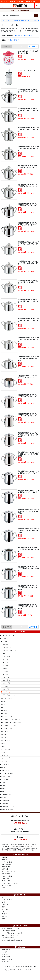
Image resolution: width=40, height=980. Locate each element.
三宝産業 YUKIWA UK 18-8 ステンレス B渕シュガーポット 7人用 (28, 148)
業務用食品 (5, 869)
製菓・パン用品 (6, 864)
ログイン (4, 1)
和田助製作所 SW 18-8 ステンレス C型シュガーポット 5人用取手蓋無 (28, 435)
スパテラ (4, 914)
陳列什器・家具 (6, 867)
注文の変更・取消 (7, 959)
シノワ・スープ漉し (7, 900)
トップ (4, 21)
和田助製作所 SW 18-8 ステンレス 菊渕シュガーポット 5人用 (28, 167)
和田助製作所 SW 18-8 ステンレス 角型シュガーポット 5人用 (28, 472)
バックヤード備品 (7, 876)
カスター (31, 21)
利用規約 (7, 966)
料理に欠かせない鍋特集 (9, 931)
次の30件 (33, 46)
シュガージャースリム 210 (26, 70)
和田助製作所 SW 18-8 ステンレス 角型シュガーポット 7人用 (28, 491)
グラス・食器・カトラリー (9, 871)
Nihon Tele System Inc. (20, 970)
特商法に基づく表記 (31, 966)
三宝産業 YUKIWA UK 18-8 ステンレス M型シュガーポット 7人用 (28, 282)
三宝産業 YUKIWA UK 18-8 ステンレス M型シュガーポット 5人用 (28, 263)
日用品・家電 (5, 878)
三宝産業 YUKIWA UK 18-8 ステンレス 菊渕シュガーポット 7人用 (28, 91)
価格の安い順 (18, 36)
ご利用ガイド (20, 947)
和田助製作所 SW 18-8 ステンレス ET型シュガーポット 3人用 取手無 (28, 588)
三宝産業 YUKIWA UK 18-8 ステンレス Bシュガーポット (28, 377)
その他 (4, 888)
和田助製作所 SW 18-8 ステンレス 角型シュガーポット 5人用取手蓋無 (28, 511)
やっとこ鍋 (5, 905)
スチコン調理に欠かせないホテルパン (12, 933)
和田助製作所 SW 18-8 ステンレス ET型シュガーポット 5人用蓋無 (28, 569)
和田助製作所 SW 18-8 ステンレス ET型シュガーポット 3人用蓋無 (28, 549)
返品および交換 (6, 957)
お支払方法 (5, 954)
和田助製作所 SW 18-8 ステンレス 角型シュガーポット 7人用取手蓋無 (28, 530)
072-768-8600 (20, 823)
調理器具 (4, 860)
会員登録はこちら (30, 1)
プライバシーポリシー (17, 966)
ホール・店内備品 (13, 21)
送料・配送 (5, 952)
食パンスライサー (7, 909)
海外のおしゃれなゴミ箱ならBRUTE (12, 940)
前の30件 (7, 46)
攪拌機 (4, 902)
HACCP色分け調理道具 (8, 938)
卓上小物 (23, 21)
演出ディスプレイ (7, 885)
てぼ (3, 912)
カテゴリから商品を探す (20, 10)
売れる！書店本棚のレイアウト (10, 928)
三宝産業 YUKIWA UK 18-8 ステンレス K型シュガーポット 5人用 (28, 320)
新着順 (11, 36)
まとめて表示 (15, 40)
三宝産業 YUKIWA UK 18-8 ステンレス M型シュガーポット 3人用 (28, 244)
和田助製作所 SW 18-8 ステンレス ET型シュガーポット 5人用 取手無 (28, 607)
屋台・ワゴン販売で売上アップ (10, 935)
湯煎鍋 (4, 919)
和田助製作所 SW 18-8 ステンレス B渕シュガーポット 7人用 (28, 224)
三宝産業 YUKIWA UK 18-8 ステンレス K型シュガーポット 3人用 (28, 301)
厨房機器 (4, 857)
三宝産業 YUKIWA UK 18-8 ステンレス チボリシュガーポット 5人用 (28, 358)
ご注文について (6, 950)
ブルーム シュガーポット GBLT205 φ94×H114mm (28, 52)
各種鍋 (4, 907)
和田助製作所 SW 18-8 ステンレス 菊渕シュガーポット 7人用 (28, 186)
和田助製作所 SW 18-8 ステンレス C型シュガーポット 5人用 (28, 396)
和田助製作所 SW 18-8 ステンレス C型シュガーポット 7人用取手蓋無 (28, 454)
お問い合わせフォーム (20, 831)
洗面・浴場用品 (6, 874)
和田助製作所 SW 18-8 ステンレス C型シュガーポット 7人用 (28, 415)
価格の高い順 (28, 36)
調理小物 (4, 916)
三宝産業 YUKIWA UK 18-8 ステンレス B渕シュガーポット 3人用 (28, 110)
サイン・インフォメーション (10, 883)
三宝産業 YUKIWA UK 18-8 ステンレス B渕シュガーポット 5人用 (28, 129)
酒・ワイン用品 (6, 881)
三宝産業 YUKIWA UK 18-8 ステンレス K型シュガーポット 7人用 (28, 339)
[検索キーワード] (18, 15)
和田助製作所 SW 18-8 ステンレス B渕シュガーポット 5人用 (28, 205)
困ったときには (6, 961)
